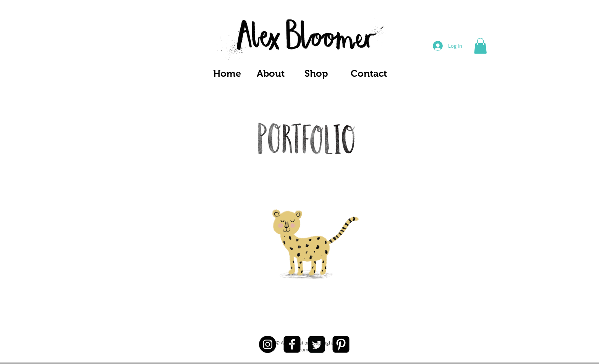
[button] (480, 46)
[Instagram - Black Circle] (268, 344)
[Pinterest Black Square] (341, 344)
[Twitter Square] (316, 344)
